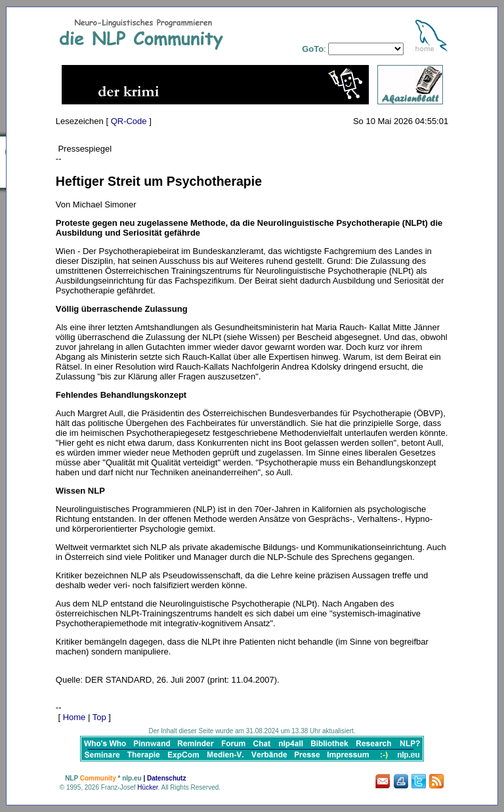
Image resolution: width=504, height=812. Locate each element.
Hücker (147, 787)
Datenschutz (166, 778)
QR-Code (129, 121)
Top (99, 717)
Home (74, 717)
